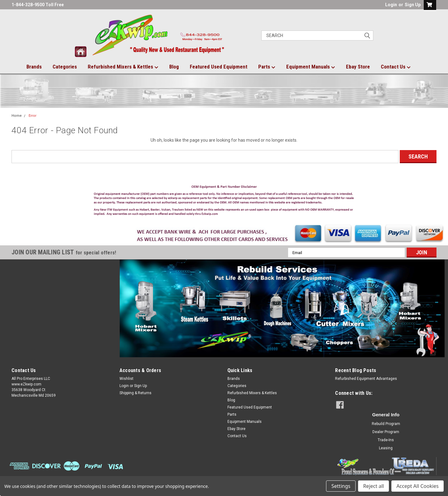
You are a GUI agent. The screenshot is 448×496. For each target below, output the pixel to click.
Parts (267, 67)
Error (33, 116)
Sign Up (413, 5)
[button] (224, 202)
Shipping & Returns (135, 393)
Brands (34, 67)
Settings (341, 486)
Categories (65, 67)
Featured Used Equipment (219, 67)
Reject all (373, 486)
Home (17, 116)
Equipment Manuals (311, 67)
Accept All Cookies (418, 486)
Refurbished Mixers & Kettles (123, 67)
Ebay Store (358, 67)
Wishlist (126, 379)
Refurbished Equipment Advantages (366, 379)
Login (391, 5)
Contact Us (396, 67)
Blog (174, 67)
